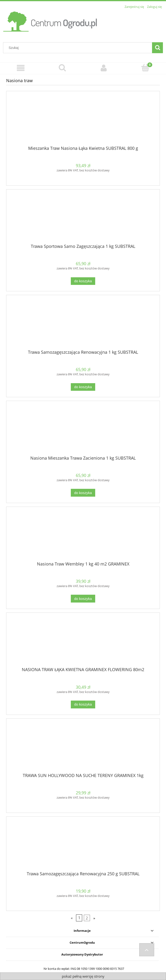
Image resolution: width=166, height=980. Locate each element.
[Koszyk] (145, 68)
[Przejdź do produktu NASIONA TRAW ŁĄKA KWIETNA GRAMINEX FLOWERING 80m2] (83, 642)
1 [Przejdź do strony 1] (79, 918)
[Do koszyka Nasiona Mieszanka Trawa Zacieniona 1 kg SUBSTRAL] (83, 493)
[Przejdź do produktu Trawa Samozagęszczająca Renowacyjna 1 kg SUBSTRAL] (83, 324)
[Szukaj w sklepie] (79, 48)
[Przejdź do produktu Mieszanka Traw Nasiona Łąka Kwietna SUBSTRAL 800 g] (83, 120)
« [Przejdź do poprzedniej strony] (72, 918)
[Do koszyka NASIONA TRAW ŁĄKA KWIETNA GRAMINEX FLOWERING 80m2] (83, 704)
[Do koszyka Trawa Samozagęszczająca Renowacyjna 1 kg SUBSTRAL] (83, 387)
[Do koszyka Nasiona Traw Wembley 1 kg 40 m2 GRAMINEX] (83, 599)
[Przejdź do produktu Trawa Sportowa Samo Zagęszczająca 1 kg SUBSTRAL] (83, 218)
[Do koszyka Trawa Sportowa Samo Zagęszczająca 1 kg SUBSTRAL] (83, 281)
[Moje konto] (104, 68)
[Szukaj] (157, 48)
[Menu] (21, 68)
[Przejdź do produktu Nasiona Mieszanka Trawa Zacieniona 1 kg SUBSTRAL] (83, 430)
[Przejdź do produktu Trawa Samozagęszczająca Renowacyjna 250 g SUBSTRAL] (83, 846)
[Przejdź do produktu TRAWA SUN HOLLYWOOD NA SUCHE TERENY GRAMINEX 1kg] (83, 748)
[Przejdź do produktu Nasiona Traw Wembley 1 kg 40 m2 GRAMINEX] (83, 536)
